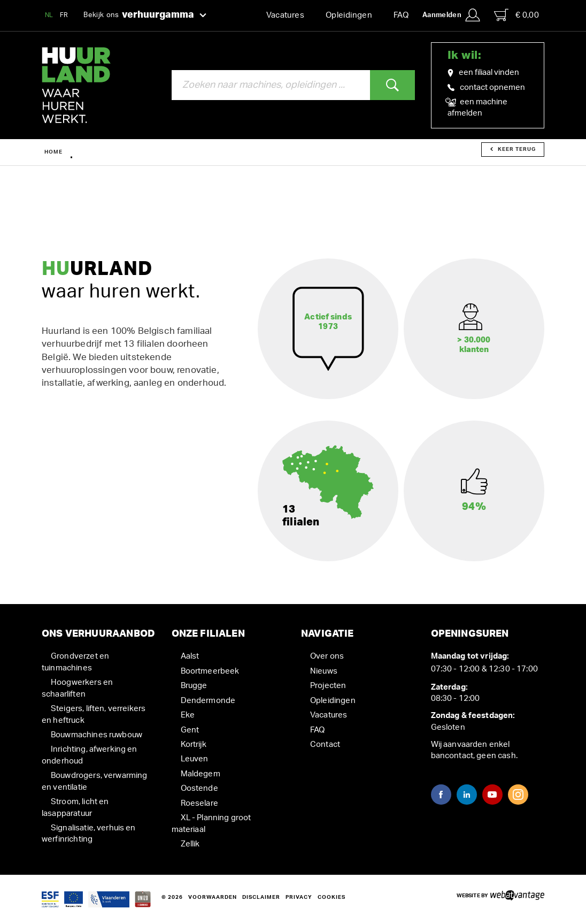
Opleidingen (349, 15)
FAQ (401, 15)
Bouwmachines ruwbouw (97, 735)
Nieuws (324, 671)
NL (49, 15)
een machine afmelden (477, 107)
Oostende (199, 788)
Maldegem (201, 774)
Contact (325, 744)
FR (64, 15)
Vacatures (285, 15)
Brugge (194, 686)
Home (53, 152)
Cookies (331, 897)
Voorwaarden (213, 897)
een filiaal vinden (483, 73)
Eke (188, 715)
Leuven (195, 759)
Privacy (299, 897)
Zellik (190, 844)
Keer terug (513, 149)
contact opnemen (486, 87)
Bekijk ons (145, 16)
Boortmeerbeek (210, 671)
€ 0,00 (516, 15)
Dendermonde (208, 701)
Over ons (327, 656)
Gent (190, 730)
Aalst (190, 656)
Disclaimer (261, 897)
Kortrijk (194, 744)
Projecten (328, 686)
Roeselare (199, 803)
